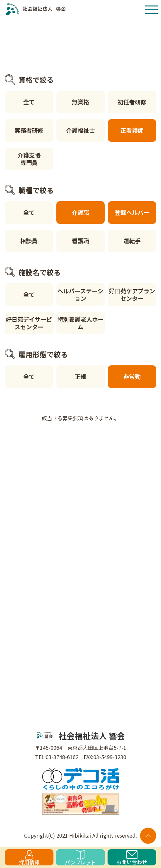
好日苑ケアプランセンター (132, 294)
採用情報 (29, 858)
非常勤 (132, 376)
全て (29, 102)
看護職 (80, 241)
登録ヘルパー (132, 212)
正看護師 (132, 130)
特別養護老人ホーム (80, 323)
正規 (80, 376)
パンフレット (80, 858)
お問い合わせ (132, 858)
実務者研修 (29, 130)
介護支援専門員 (29, 159)
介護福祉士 (80, 130)
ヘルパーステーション (80, 294)
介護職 (80, 212)
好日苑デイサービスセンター (29, 323)
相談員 (29, 241)
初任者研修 (132, 102)
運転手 (132, 241)
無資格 (80, 102)
